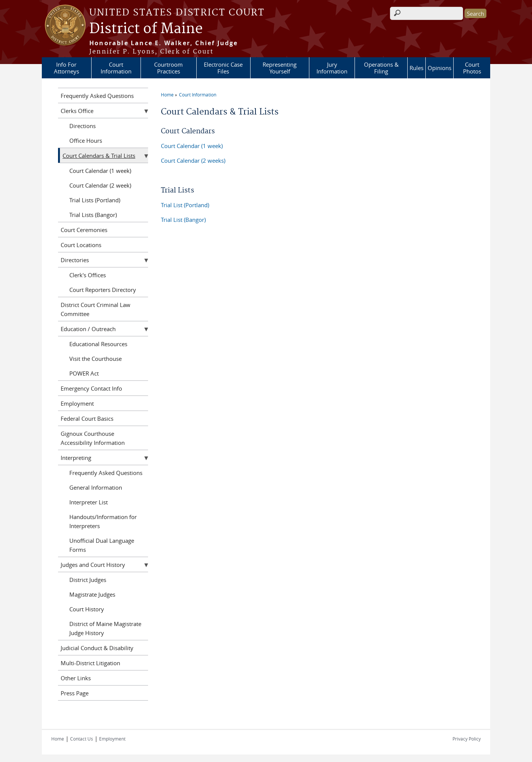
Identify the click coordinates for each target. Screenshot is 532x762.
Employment (77, 403)
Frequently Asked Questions (97, 96)
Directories (75, 260)
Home (167, 95)
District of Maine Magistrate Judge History (105, 628)
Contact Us (82, 739)
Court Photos (472, 68)
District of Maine (146, 29)
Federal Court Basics (87, 418)
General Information (96, 487)
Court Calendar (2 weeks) (193, 160)
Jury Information (332, 68)
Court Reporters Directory (103, 290)
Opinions (440, 68)
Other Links (76, 678)
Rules (417, 68)
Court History (87, 609)
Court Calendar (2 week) (100, 185)
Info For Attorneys (66, 68)
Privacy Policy (467, 739)
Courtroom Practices (168, 68)
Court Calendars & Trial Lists (99, 156)
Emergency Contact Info (91, 388)
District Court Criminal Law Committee (96, 309)
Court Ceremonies (84, 230)
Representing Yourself (280, 68)
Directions (83, 126)
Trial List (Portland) (185, 205)
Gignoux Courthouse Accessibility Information (93, 438)
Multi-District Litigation (90, 663)
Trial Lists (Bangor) (93, 215)
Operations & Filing (381, 68)
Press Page (75, 693)
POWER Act (84, 373)
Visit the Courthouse (96, 359)
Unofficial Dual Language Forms (102, 545)
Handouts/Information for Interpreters (103, 521)
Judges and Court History (93, 565)
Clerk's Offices (88, 275)
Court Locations (81, 245)
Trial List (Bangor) (183, 220)
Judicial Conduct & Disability (97, 648)
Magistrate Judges (92, 594)
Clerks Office (77, 111)
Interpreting (76, 458)
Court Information (116, 68)
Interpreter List (89, 502)
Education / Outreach (88, 329)
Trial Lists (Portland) (95, 200)
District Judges (88, 580)
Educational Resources (98, 344)
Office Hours (86, 140)
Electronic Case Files (223, 68)
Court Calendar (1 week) (192, 146)
